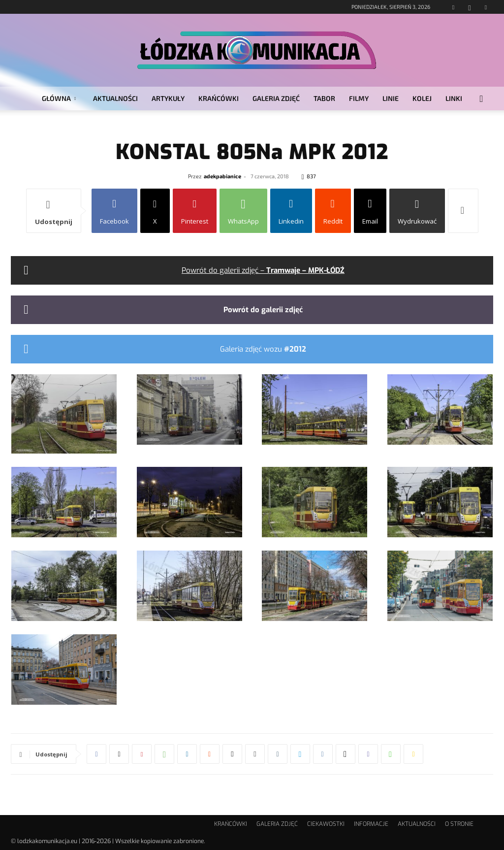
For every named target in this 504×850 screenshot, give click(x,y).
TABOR (324, 98)
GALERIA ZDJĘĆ (276, 98)
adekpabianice (222, 176)
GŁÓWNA (59, 98)
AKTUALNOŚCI (115, 98)
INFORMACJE (371, 824)
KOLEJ (422, 98)
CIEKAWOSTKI (326, 824)
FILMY (359, 98)
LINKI (454, 98)
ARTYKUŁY (168, 98)
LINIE (391, 98)
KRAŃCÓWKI (219, 98)
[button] (481, 99)
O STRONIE (459, 824)
